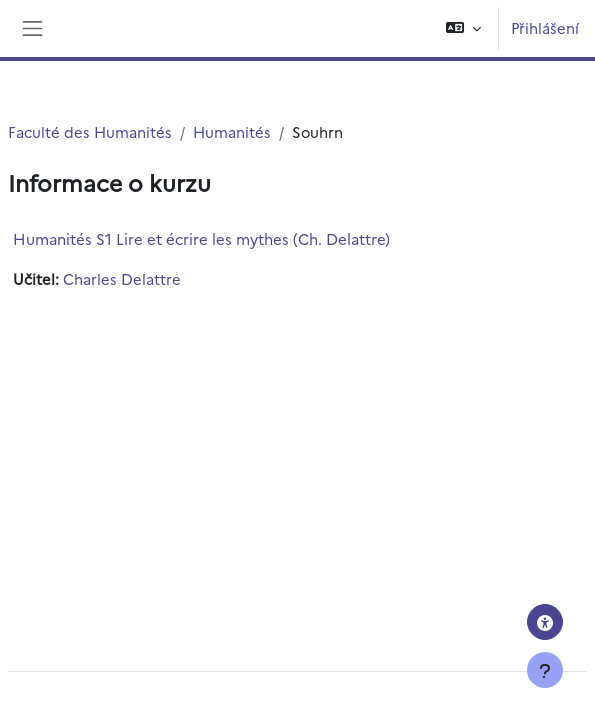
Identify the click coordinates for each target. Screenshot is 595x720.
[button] (463, 28)
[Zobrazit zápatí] (545, 670)
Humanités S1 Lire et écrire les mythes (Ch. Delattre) (201, 238)
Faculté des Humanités (90, 131)
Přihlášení (545, 27)
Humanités (232, 131)
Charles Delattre (122, 278)
